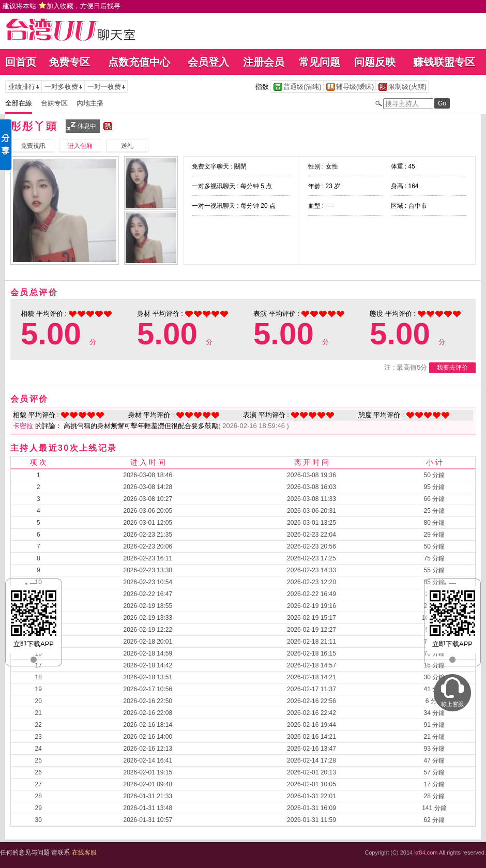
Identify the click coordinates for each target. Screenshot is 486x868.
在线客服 (84, 852)
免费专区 (69, 62)
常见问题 (320, 62)
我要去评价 (452, 368)
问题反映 (375, 62)
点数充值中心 (139, 62)
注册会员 (264, 62)
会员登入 (208, 62)
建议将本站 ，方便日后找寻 (62, 6)
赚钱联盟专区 (444, 62)
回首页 (21, 62)
